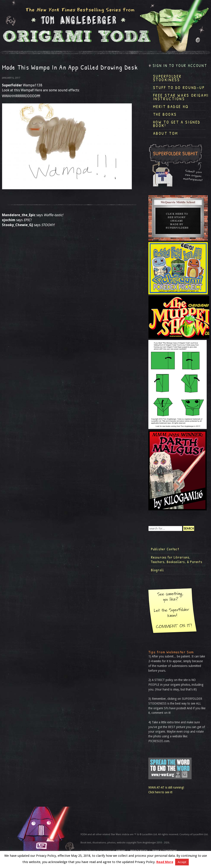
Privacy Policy (139, 851)
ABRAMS (121, 851)
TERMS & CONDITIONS (164, 851)
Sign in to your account (180, 66)
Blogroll (158, 570)
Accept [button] (182, 862)
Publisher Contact (165, 549)
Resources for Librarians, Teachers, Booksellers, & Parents (177, 560)
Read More (165, 862)
